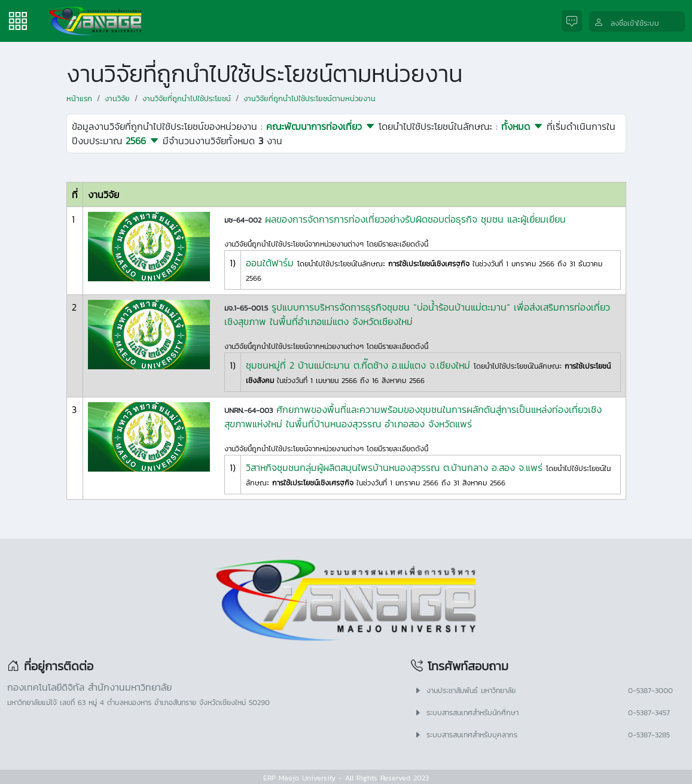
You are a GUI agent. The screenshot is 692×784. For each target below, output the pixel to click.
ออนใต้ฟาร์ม (270, 263)
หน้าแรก (79, 98)
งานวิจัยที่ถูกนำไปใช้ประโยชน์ (187, 98)
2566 (142, 141)
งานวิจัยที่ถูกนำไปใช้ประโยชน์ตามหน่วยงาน (310, 98)
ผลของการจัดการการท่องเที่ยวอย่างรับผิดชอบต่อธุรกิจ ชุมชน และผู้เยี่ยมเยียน (415, 219)
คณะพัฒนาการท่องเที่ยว (321, 126)
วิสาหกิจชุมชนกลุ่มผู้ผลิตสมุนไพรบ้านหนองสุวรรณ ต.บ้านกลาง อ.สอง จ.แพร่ (394, 467)
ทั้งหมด (522, 126)
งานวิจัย (117, 98)
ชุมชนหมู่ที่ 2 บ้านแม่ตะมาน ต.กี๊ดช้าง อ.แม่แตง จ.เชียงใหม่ (358, 365)
